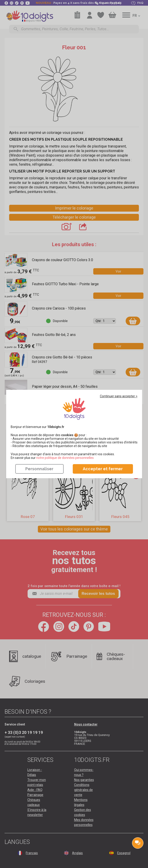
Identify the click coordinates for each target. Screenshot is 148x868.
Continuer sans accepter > (119, 396)
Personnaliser (39, 469)
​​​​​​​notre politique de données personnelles (65, 458)
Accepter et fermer (103, 469)
